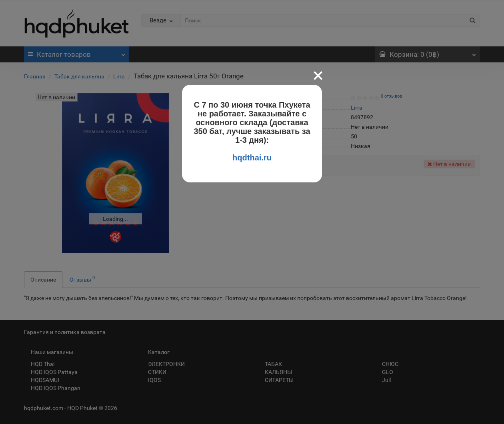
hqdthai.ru (252, 158)
